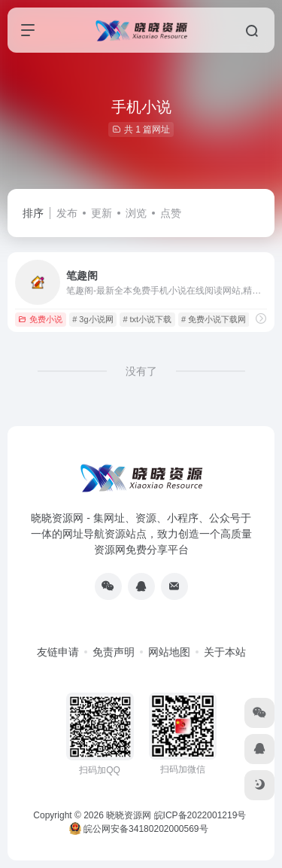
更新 (102, 213)
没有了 (141, 371)
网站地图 (169, 652)
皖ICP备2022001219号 (200, 815)
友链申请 (58, 652)
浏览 (136, 213)
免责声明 (114, 652)
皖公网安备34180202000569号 (140, 829)
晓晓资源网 (129, 815)
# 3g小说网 (92, 319)
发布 (67, 213)
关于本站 (225, 652)
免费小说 (40, 319)
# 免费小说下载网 (214, 319)
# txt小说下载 (147, 319)
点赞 (171, 213)
